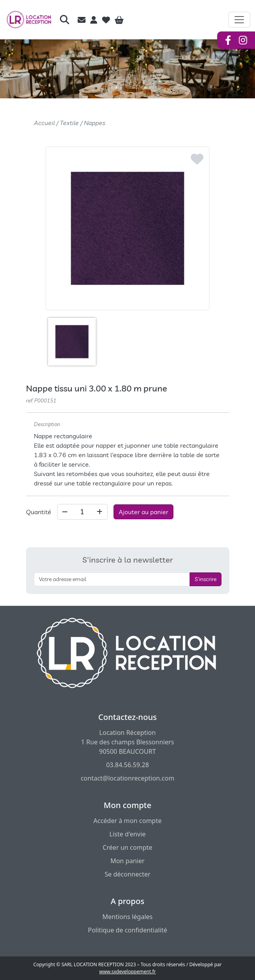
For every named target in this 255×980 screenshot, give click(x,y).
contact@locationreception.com (128, 778)
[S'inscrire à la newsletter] (112, 579)
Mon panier (128, 861)
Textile (69, 123)
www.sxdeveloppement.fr (128, 972)
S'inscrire (206, 579)
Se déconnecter (127, 874)
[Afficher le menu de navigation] (239, 20)
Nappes (95, 123)
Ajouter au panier (143, 512)
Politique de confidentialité (128, 930)
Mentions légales (128, 917)
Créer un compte (127, 847)
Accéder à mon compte (128, 821)
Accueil (44, 123)
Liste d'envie (128, 834)
